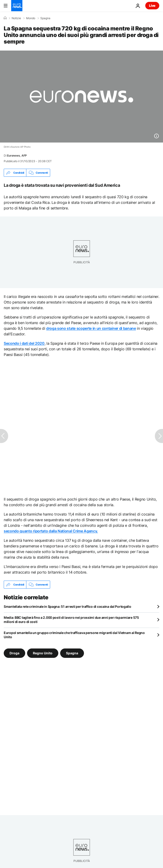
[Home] (5, 18)
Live (152, 5)
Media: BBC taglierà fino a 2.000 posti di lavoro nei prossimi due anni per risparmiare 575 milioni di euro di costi (71, 620)
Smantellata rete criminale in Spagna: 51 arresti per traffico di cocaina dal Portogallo (68, 606)
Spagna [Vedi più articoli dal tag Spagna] (72, 653)
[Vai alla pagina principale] (17, 6)
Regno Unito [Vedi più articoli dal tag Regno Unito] (43, 653)
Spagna (45, 18)
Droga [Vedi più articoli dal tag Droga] (14, 653)
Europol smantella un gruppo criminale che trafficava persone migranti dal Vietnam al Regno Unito (74, 635)
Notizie (16, 18)
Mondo (31, 18)
